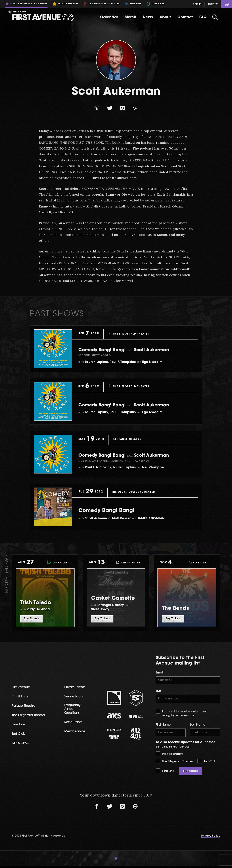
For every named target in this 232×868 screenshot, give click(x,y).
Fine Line (165, 772)
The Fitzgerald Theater (174, 763)
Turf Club (207, 763)
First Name (163, 726)
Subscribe (191, 773)
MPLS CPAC (21, 745)
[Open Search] (215, 17)
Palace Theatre (170, 755)
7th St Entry (21, 697)
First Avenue (22, 688)
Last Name (198, 726)
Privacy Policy (211, 838)
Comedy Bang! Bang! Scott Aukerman (133, 350)
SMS (158, 692)
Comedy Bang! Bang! (114, 511)
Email (160, 673)
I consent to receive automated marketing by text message (181, 714)
